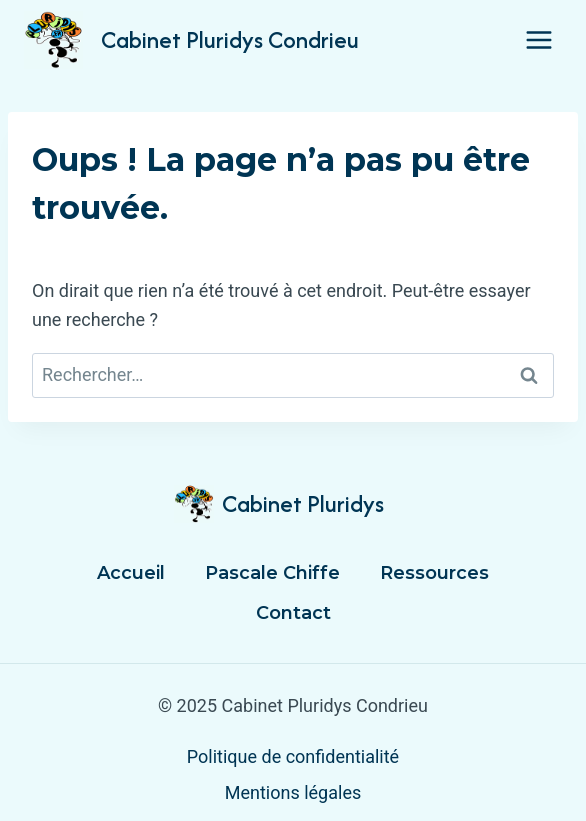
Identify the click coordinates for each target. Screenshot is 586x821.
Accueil (131, 573)
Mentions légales (293, 792)
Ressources (434, 573)
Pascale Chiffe (272, 573)
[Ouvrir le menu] (538, 39)
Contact (293, 613)
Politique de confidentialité (293, 756)
